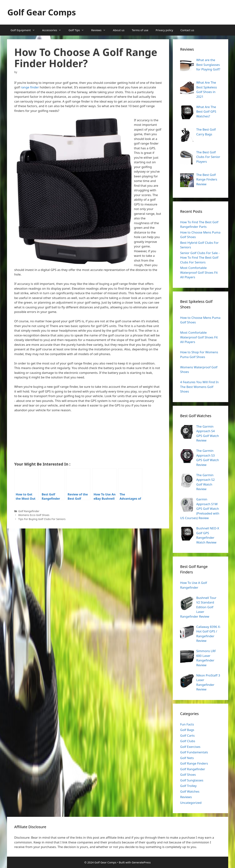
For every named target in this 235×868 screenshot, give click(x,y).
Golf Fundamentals (194, 752)
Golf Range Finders (194, 763)
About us (119, 30)
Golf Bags (187, 730)
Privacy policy (164, 30)
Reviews (100, 30)
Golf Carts (187, 735)
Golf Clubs (188, 741)
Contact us (187, 30)
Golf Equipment (25, 30)
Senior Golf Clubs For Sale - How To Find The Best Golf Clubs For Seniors (200, 258)
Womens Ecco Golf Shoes (34, 515)
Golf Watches (190, 791)
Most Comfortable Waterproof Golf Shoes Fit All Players (199, 272)
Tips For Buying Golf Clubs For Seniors (42, 519)
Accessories (54, 30)
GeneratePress (141, 862)
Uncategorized (191, 803)
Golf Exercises (190, 747)
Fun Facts (187, 724)
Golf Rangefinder (29, 511)
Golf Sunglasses (192, 780)
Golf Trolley (188, 786)
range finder (30, 87)
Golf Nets (187, 758)
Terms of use (140, 30)
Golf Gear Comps (42, 12)
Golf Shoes (188, 775)
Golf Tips (78, 30)
